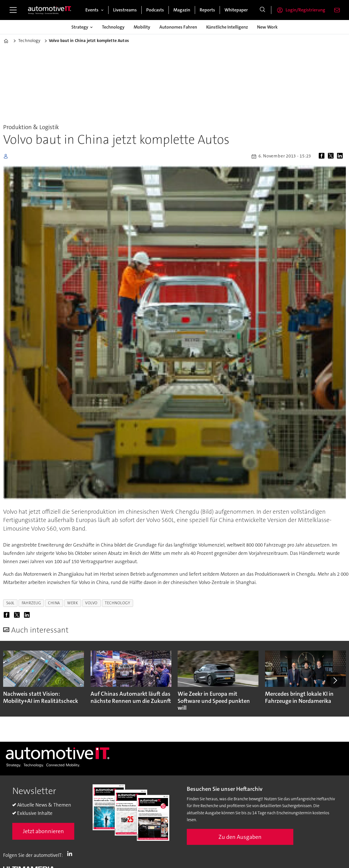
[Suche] (262, 10)
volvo (91, 603)
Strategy (80, 27)
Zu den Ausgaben (240, 837)
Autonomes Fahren (178, 27)
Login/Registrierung (305, 10)
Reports (207, 10)
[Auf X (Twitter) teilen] (332, 156)
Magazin (182, 10)
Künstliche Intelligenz (227, 27)
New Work (267, 27)
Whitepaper (236, 10)
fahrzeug (31, 603)
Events (92, 10)
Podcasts (155, 10)
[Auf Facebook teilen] (323, 156)
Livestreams (125, 10)
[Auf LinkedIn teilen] (341, 156)
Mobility (142, 27)
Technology (113, 27)
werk (73, 603)
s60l (10, 603)
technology (117, 603)
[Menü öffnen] (13, 10)
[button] (335, 680)
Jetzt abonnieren (43, 831)
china (54, 603)
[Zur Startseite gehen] (50, 10)
